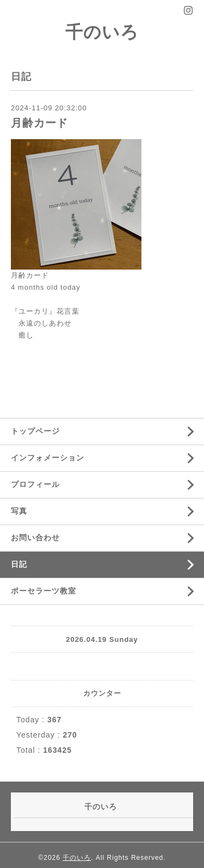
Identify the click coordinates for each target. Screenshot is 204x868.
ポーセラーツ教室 (44, 591)
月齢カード (39, 123)
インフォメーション (48, 458)
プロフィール (35, 484)
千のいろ (102, 32)
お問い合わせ (35, 538)
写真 (19, 511)
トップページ (35, 431)
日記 (19, 564)
